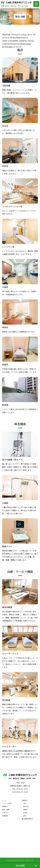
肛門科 (25, 813)
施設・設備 (6, 810)
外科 (25, 803)
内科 (25, 816)
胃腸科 (25, 810)
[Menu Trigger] (36, 4)
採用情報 (5, 816)
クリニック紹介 (7, 803)
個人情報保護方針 (27, 819)
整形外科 (26, 806)
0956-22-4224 (19, 6)
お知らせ (5, 813)
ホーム (4, 800)
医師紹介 (5, 806)
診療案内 (25, 800)
